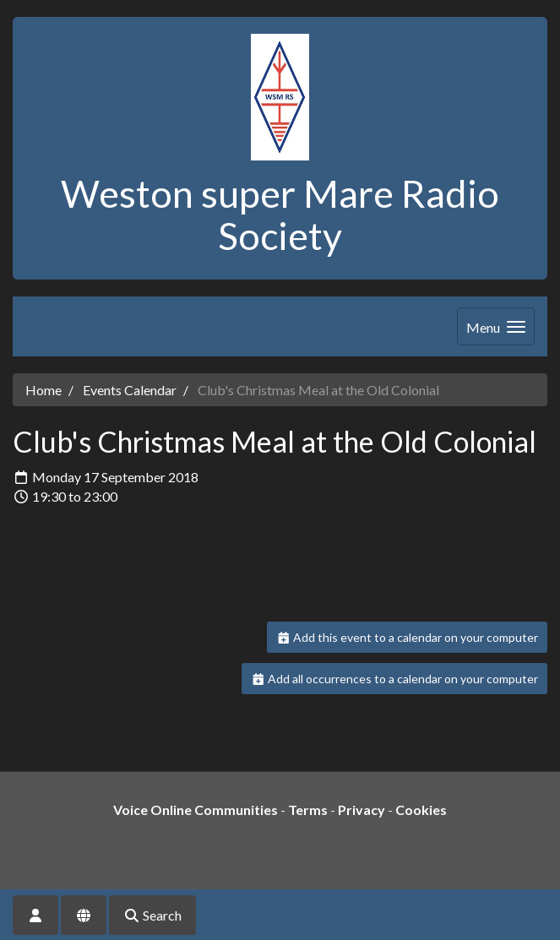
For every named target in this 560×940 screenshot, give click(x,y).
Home (43, 390)
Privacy (362, 810)
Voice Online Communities (196, 810)
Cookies (421, 810)
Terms (308, 810)
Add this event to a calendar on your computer (408, 637)
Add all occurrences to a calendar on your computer (395, 679)
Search (152, 915)
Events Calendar (130, 390)
